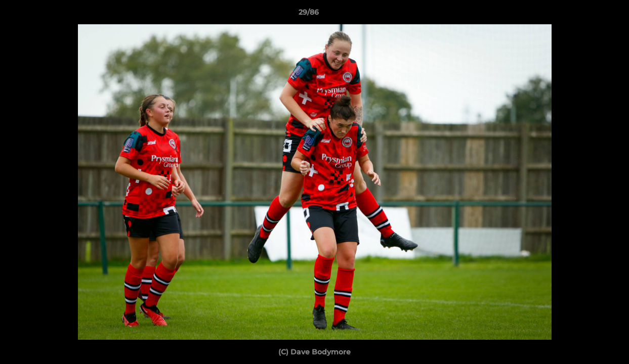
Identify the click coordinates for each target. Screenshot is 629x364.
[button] (586, 15)
